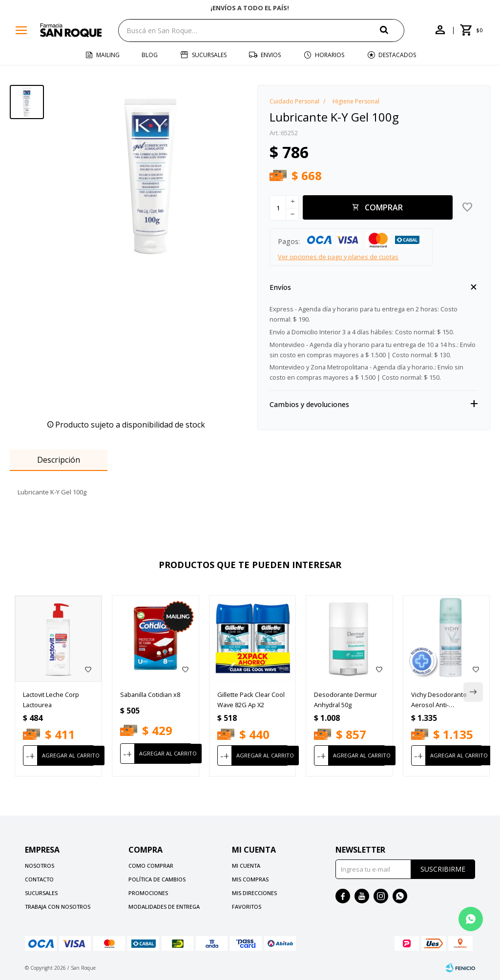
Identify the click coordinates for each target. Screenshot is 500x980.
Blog (150, 55)
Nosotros (40, 866)
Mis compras (250, 879)
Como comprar (151, 866)
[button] (392, 30)
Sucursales (209, 55)
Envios (271, 55)
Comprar (384, 207)
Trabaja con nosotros (58, 907)
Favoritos (247, 907)
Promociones (148, 893)
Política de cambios (157, 879)
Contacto (39, 879)
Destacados (397, 55)
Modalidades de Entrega (164, 907)
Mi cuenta (246, 866)
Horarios (330, 55)
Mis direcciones (254, 893)
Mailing (108, 55)
